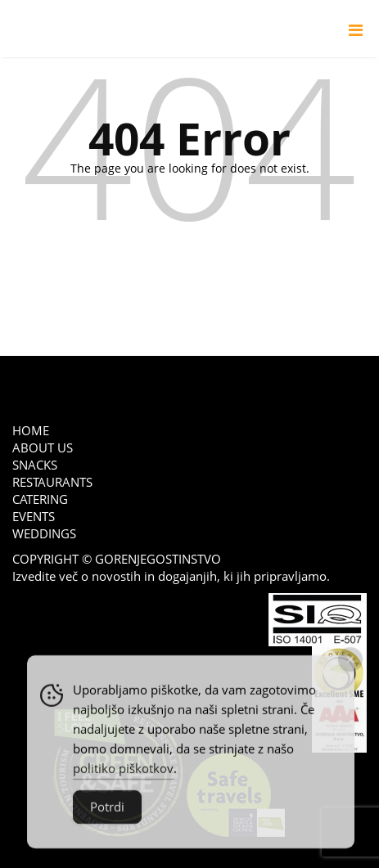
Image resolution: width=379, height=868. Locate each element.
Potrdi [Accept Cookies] (107, 812)
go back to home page (189, 270)
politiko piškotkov (123, 774)
